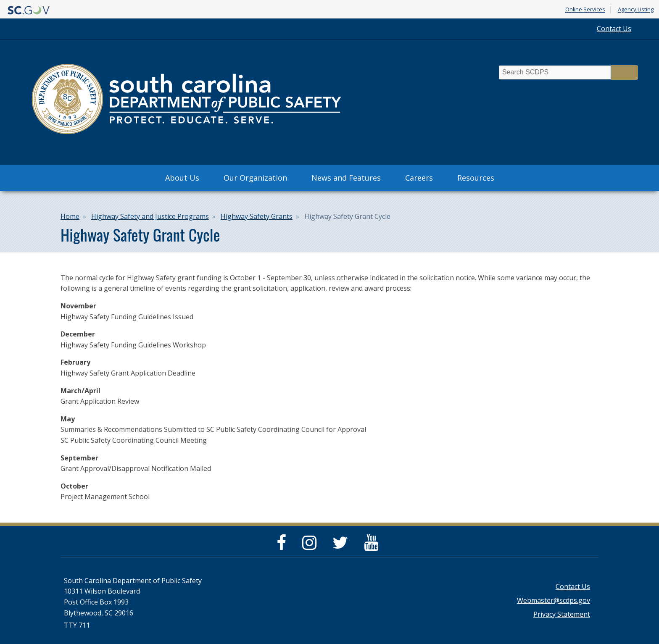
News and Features (346, 178)
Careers (419, 178)
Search (625, 72)
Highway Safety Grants (257, 216)
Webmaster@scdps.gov (554, 600)
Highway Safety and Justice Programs (150, 216)
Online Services (585, 10)
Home (70, 216)
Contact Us (614, 29)
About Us (182, 178)
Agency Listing (636, 10)
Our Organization (255, 178)
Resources (476, 178)
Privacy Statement (562, 614)
